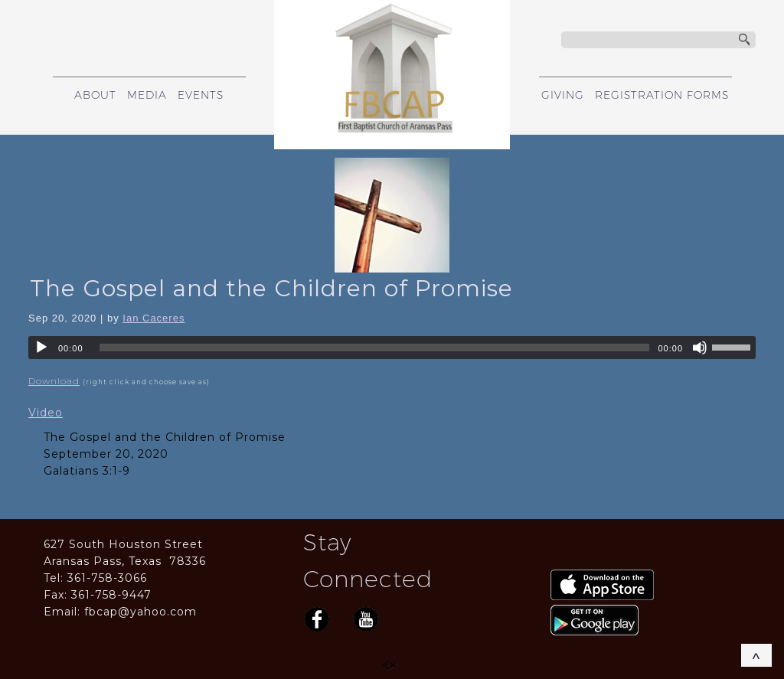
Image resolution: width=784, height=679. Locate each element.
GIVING (563, 95)
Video (46, 413)
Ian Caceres (154, 318)
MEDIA (147, 95)
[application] (392, 348)
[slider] (375, 348)
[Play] (41, 348)
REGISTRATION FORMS (662, 95)
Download (54, 381)
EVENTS (201, 95)
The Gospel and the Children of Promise (271, 288)
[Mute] (700, 348)
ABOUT (95, 95)
